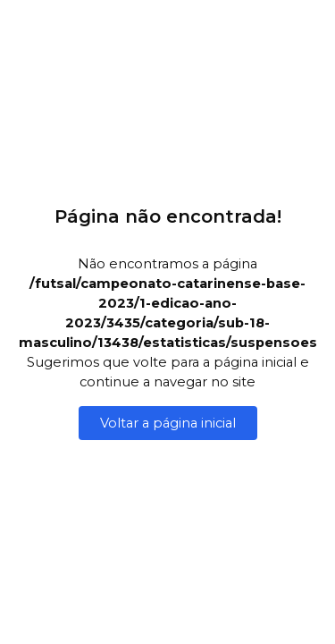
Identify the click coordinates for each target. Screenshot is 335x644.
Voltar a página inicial (168, 423)
